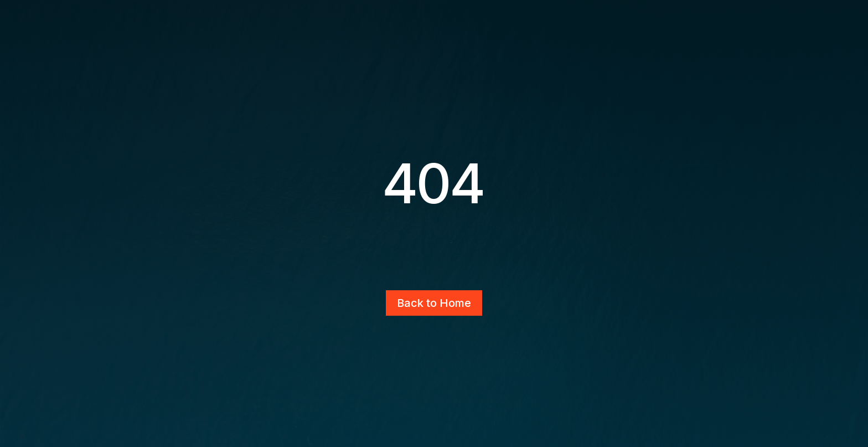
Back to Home (434, 303)
